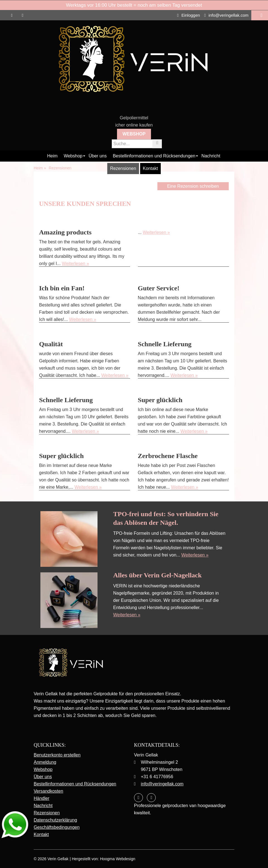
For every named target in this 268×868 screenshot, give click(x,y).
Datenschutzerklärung (55, 820)
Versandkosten (48, 791)
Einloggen (189, 15)
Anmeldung (45, 762)
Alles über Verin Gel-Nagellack (157, 575)
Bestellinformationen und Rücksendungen (154, 156)
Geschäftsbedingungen (57, 827)
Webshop (134, 134)
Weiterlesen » (75, 264)
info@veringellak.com (226, 15)
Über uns (98, 156)
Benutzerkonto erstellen (57, 755)
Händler (42, 798)
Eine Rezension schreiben (193, 186)
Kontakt (150, 168)
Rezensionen (123, 168)
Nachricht (211, 156)
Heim (52, 156)
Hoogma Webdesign (118, 859)
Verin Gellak (58, 859)
